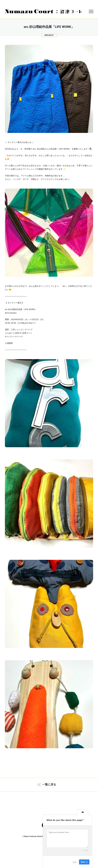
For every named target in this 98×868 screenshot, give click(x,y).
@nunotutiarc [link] (11, 313)
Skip (75, 862)
